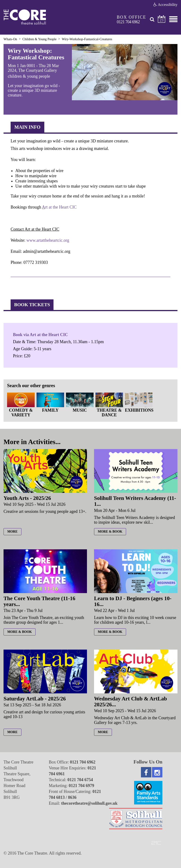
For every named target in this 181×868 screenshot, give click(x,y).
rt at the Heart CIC (61, 207)
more (12, 532)
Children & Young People (39, 39)
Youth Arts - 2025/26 (27, 498)
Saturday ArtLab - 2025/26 (35, 699)
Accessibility (165, 5)
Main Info (27, 127)
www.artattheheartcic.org (48, 240)
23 (162, 20)
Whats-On (10, 39)
